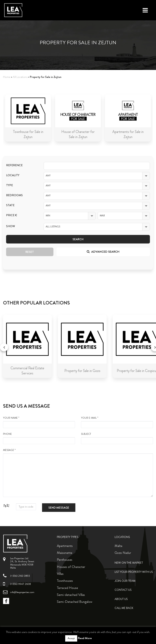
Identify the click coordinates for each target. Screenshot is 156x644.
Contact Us (123, 590)
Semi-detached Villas (71, 595)
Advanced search (103, 252)
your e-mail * (117, 422)
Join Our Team (125, 581)
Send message (59, 508)
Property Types (68, 537)
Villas (60, 574)
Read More (85, 638)
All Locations (20, 77)
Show (11, 226)
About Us (121, 599)
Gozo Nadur (123, 553)
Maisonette (65, 553)
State (10, 205)
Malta (118, 546)
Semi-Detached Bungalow (75, 602)
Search (78, 239)
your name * (39, 422)
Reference (14, 165)
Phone (39, 438)
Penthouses (65, 560)
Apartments (65, 546)
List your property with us (134, 572)
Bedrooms (14, 195)
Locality (13, 175)
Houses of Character (71, 567)
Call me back (124, 608)
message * (78, 473)
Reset (30, 252)
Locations (122, 537)
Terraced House (67, 588)
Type (9, 185)
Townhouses (65, 581)
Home (7, 77)
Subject (117, 438)
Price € (12, 215)
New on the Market (129, 563)
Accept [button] (71, 638)
